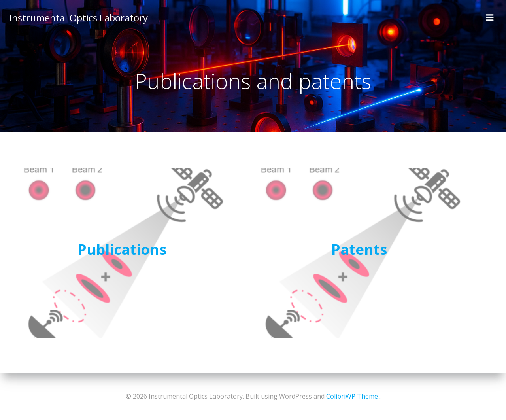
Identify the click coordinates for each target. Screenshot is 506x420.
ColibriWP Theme (352, 396)
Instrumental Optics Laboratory (79, 18)
